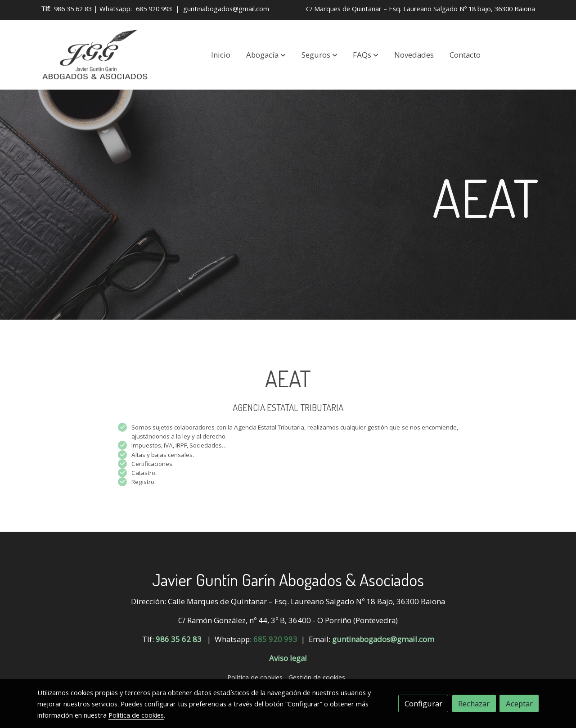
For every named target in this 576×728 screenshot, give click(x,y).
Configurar (423, 703)
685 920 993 (154, 9)
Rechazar (474, 703)
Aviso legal (288, 658)
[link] (95, 55)
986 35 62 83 (73, 9)
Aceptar (519, 703)
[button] (266, 55)
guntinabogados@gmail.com (226, 9)
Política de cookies (255, 677)
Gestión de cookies (317, 677)
